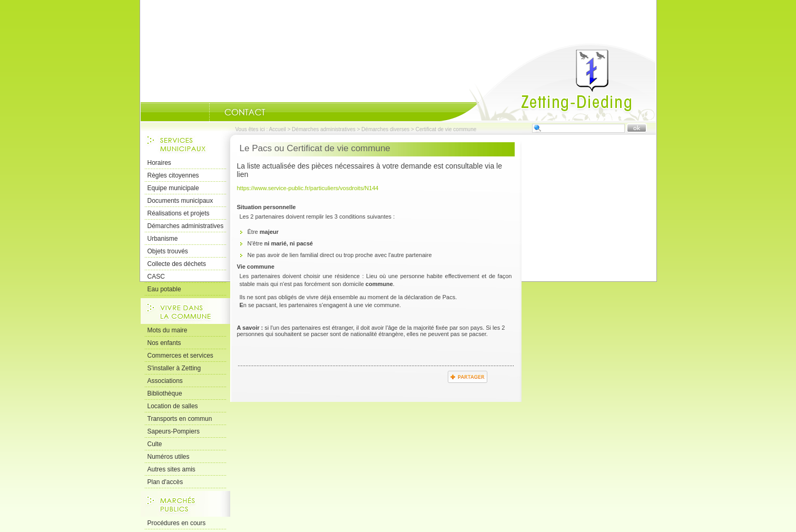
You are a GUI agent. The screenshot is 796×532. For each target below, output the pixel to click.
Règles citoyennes (173, 175)
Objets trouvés (168, 251)
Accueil (548, 82)
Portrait (196, 112)
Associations (165, 381)
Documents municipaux (180, 201)
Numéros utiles (169, 457)
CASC (156, 277)
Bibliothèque (165, 393)
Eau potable (164, 289)
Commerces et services (180, 356)
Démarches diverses (385, 129)
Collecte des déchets (177, 264)
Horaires (159, 163)
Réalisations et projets (179, 213)
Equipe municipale (173, 188)
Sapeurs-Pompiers (174, 431)
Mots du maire (168, 330)
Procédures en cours (177, 523)
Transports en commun (180, 419)
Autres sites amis (171, 469)
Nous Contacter (245, 112)
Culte (155, 444)
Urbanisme (163, 239)
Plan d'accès (165, 482)
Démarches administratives (324, 129)
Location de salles (173, 406)
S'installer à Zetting (174, 368)
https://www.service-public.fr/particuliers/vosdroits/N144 (308, 188)
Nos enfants (164, 343)
